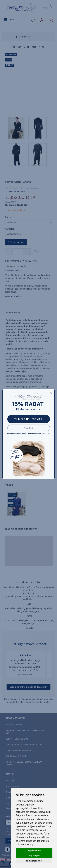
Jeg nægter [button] (34, 856)
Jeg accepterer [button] (34, 851)
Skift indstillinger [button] (34, 861)
